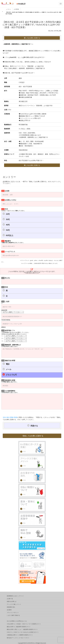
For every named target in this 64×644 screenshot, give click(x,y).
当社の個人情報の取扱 (10, 417)
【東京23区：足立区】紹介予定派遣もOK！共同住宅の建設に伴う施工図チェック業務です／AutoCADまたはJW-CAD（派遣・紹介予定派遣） (34, 13)
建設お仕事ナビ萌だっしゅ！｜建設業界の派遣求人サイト (22, 629)
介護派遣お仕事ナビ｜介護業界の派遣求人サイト (20, 635)
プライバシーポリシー (13, 613)
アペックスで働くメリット (14, 604)
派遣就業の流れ (11, 607)
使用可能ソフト (8, 330)
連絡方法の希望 (8, 360)
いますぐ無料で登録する (13, 615)
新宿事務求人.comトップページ (15, 596)
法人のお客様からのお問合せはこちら (17, 621)
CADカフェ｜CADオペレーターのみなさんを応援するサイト (23, 632)
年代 (13, 210)
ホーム (8, 9)
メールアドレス (8, 251)
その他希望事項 (10, 391)
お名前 (5, 191)
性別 (5, 287)
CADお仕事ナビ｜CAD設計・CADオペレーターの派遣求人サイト (24, 624)
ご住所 (5, 301)
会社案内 (9, 610)
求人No (6, 278)
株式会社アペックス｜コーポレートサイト (18, 638)
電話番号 (13, 242)
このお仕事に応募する (32, 38)
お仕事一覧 (10, 599)
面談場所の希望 (10, 381)
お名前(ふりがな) (9, 200)
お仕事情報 (16, 9)
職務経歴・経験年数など (11, 345)
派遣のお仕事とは (12, 601)
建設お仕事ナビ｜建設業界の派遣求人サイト (19, 627)
